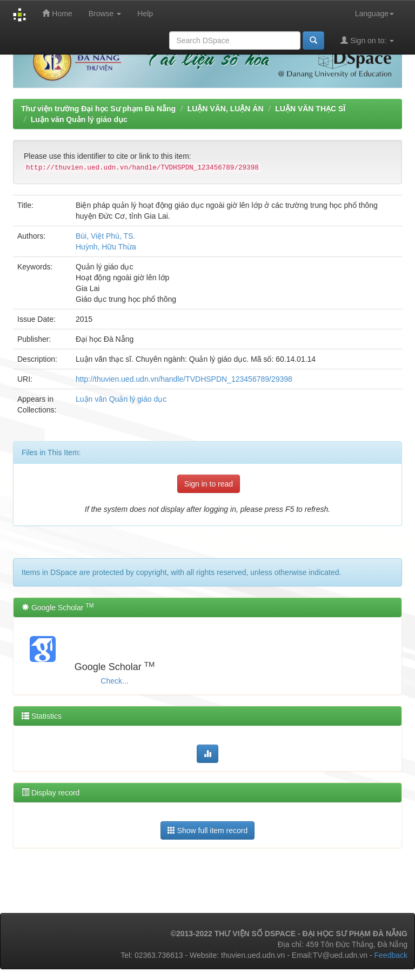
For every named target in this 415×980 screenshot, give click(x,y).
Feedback (391, 955)
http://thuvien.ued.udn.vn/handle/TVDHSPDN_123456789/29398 (184, 379)
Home (57, 13)
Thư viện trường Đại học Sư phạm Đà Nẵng (98, 109)
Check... (114, 681)
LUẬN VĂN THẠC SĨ (310, 109)
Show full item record (208, 830)
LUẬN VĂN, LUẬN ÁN (226, 109)
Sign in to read (209, 484)
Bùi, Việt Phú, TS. (105, 236)
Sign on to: (367, 40)
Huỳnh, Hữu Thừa (106, 247)
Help (145, 13)
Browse (105, 13)
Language (374, 13)
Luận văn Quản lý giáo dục (79, 119)
